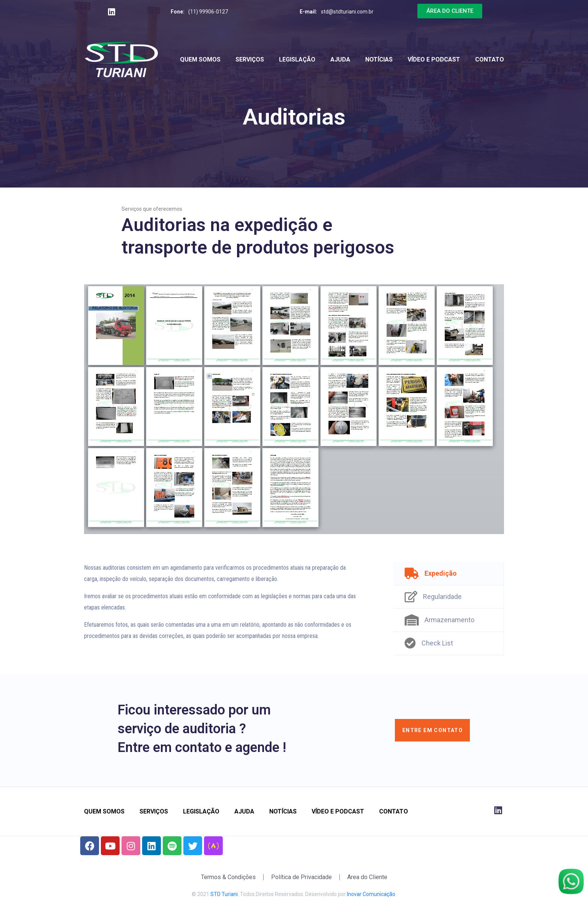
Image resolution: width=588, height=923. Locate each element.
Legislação (297, 59)
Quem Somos (200, 59)
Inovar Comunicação (371, 894)
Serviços (250, 59)
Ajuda (340, 59)
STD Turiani (224, 894)
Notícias (379, 59)
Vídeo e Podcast (434, 59)
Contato (490, 59)
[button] (450, 11)
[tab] (449, 574)
